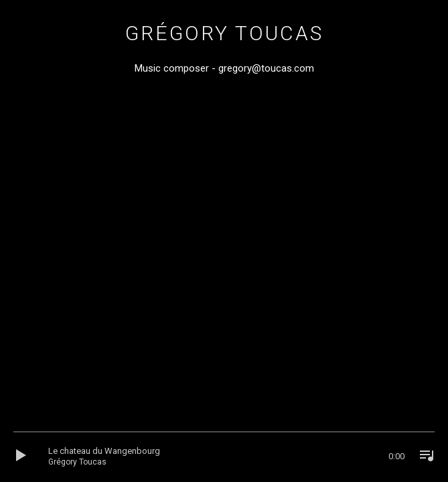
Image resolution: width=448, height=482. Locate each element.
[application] (224, 457)
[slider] (224, 435)
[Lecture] (25, 457)
